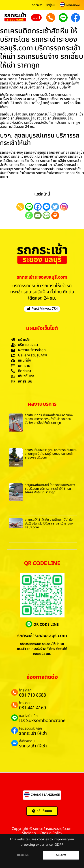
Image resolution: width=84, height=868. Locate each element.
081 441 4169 (32, 708)
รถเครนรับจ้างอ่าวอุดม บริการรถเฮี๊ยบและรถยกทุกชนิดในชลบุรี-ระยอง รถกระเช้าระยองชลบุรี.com (51, 454)
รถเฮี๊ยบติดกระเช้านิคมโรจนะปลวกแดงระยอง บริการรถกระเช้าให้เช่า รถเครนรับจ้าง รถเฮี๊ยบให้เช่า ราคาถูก (49, 419)
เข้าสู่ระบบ (51, 5)
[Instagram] (64, 207)
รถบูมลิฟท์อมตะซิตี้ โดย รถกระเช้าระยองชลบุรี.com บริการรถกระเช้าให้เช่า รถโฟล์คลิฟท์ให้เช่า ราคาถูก (50, 489)
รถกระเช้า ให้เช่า (33, 733)
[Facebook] (38, 207)
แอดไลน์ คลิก (28, 716)
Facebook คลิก (30, 728)
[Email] (38, 215)
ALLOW (61, 855)
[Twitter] (55, 207)
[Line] (29, 207)
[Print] (55, 215)
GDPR (59, 845)
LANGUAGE (73, 5)
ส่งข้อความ (27, 741)
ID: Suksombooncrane (42, 721)
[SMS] (46, 215)
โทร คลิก (25, 690)
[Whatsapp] (29, 215)
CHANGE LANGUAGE (45, 795)
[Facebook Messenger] (46, 207)
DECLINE (23, 855)
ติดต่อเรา (37, 5)
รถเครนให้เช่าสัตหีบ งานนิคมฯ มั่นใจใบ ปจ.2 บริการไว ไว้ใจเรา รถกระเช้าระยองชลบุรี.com (49, 523)
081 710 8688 (32, 695)
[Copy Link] (20, 207)
